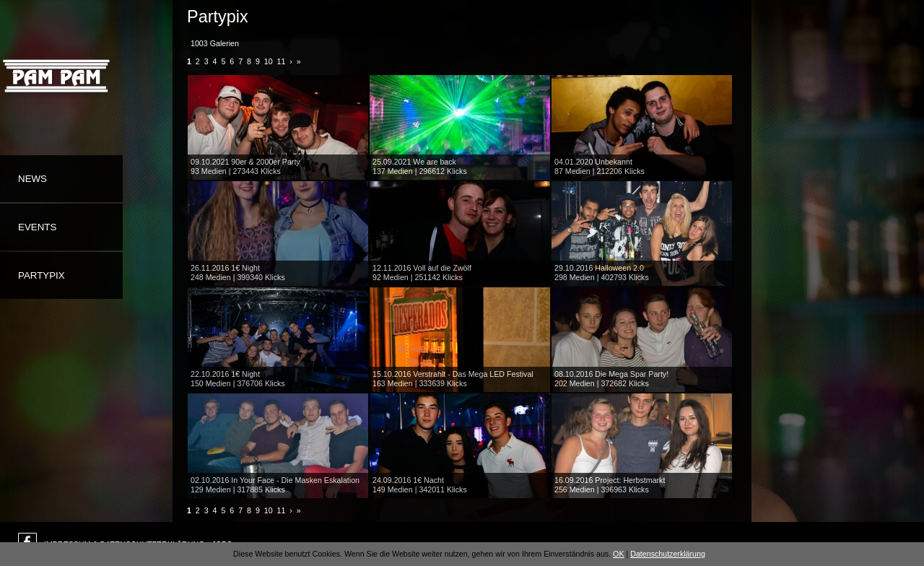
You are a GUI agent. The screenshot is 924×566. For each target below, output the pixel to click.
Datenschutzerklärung (668, 554)
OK (618, 554)
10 (269, 61)
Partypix (42, 275)
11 (282, 61)
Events (37, 227)
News (32, 179)
